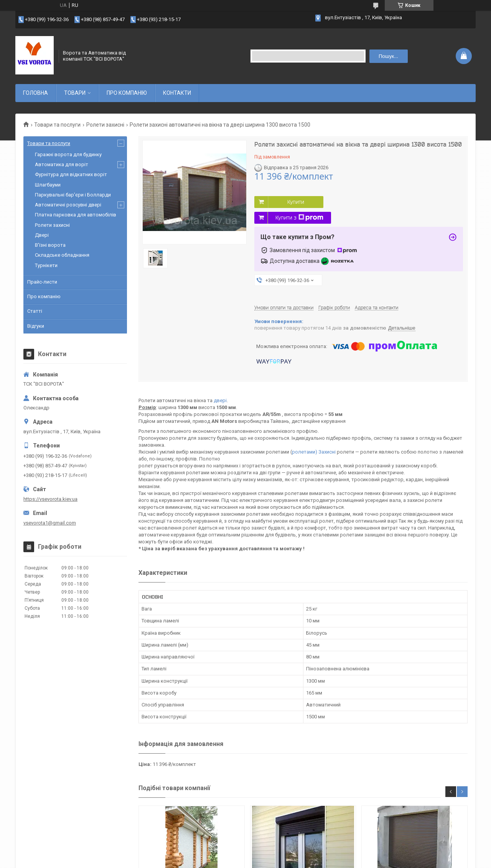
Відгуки (36, 326)
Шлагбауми (48, 185)
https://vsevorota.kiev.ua (50, 499)
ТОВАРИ (75, 93)
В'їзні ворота (50, 245)
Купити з (299, 218)
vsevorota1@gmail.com (50, 523)
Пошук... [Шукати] (388, 56)
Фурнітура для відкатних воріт (71, 174)
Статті (35, 311)
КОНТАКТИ (177, 93)
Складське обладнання (62, 255)
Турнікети (46, 265)
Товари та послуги (57, 125)
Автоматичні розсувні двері (68, 205)
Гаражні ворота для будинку (68, 154)
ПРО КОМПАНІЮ (127, 93)
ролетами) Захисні (314, 452)
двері (220, 400)
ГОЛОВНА (35, 93)
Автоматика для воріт (62, 164)
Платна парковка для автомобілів (76, 215)
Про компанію (44, 296)
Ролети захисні (105, 125)
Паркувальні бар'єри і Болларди (73, 195)
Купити (296, 202)
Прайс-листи (42, 282)
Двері (42, 235)
